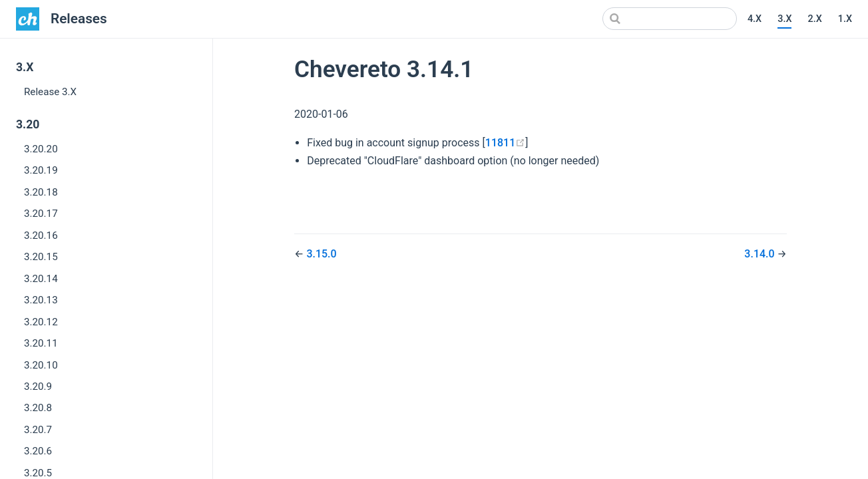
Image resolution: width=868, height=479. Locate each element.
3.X (784, 19)
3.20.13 (41, 300)
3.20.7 (38, 430)
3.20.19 (41, 170)
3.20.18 (41, 192)
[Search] (670, 19)
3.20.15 (41, 257)
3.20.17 (41, 214)
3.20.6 (38, 451)
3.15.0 (321, 254)
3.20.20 (41, 149)
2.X (814, 19)
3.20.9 (38, 387)
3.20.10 (41, 365)
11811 (505, 143)
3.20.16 (41, 236)
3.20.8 (38, 408)
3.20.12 (41, 322)
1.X (845, 19)
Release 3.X (50, 92)
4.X (755, 19)
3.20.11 (41, 343)
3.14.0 (760, 254)
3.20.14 (41, 279)
